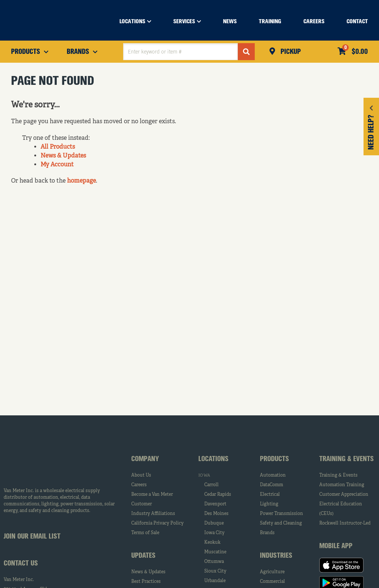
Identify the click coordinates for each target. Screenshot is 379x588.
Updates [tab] (143, 556)
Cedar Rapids (218, 495)
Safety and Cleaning (281, 523)
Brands (267, 533)
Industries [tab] (276, 556)
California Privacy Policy (157, 523)
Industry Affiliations (153, 514)
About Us (141, 475)
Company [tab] (145, 459)
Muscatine (215, 552)
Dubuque (214, 523)
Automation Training (342, 485)
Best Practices (146, 582)
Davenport (215, 504)
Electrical (270, 495)
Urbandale (215, 581)
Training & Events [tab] (347, 459)
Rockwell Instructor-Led (345, 523)
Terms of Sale (145, 533)
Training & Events (338, 475)
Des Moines (216, 514)
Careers (139, 485)
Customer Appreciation (344, 495)
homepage (81, 181)
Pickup (290, 52)
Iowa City (214, 533)
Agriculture (272, 572)
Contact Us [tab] (21, 564)
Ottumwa (214, 562)
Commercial (272, 582)
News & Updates (63, 156)
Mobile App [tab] (336, 546)
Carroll (211, 485)
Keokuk (212, 543)
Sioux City (215, 571)
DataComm (272, 485)
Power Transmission (281, 514)
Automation (273, 475)
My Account (57, 165)
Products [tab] (274, 459)
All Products (58, 147)
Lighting (269, 504)
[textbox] (180, 52)
